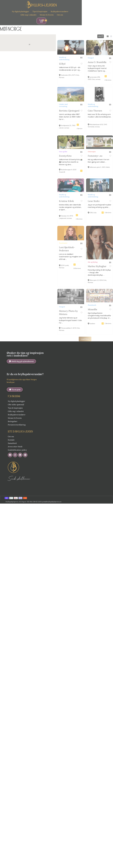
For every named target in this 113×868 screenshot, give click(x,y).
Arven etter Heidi (15, 442)
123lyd (62, 64)
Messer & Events (47, 15)
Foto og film (63, 152)
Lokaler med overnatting (63, 105)
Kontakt (11, 436)
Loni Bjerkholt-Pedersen (67, 249)
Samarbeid (12, 439)
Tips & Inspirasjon (40, 11)
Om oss (60, 15)
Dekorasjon (92, 152)
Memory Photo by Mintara (68, 308)
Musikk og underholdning (64, 58)
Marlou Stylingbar (97, 262)
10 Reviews (77, 268)
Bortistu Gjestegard (69, 111)
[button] (21, 357)
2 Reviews (108, 80)
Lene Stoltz (94, 201)
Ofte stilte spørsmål (16, 400)
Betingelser (13, 417)
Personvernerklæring (17, 421)
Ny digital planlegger (20, 11)
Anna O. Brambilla (97, 62)
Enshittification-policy (17, 446)
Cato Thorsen (95, 111)
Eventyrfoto (65, 156)
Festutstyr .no (95, 156)
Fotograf (91, 58)
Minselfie (93, 305)
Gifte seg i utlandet (28, 15)
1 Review (80, 129)
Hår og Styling (93, 258)
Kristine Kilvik (66, 201)
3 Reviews (108, 213)
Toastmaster (63, 243)
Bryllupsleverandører (60, 11)
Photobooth (92, 301)
